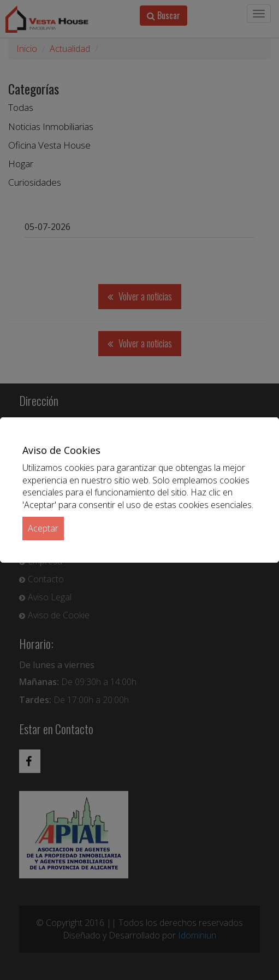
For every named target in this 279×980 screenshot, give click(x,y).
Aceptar (43, 528)
